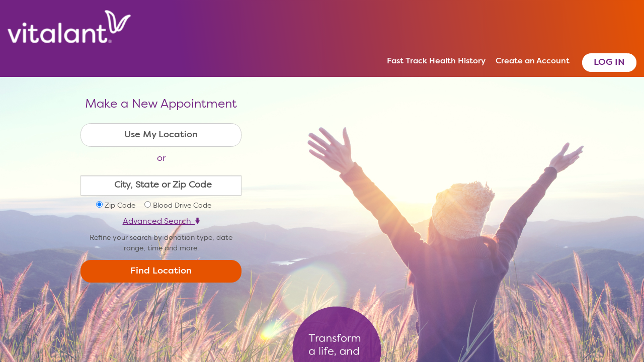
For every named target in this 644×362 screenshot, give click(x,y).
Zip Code (120, 206)
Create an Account (533, 61)
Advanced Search (161, 222)
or (161, 158)
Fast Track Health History (436, 61)
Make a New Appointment (161, 105)
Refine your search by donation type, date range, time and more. (161, 243)
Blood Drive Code (182, 206)
